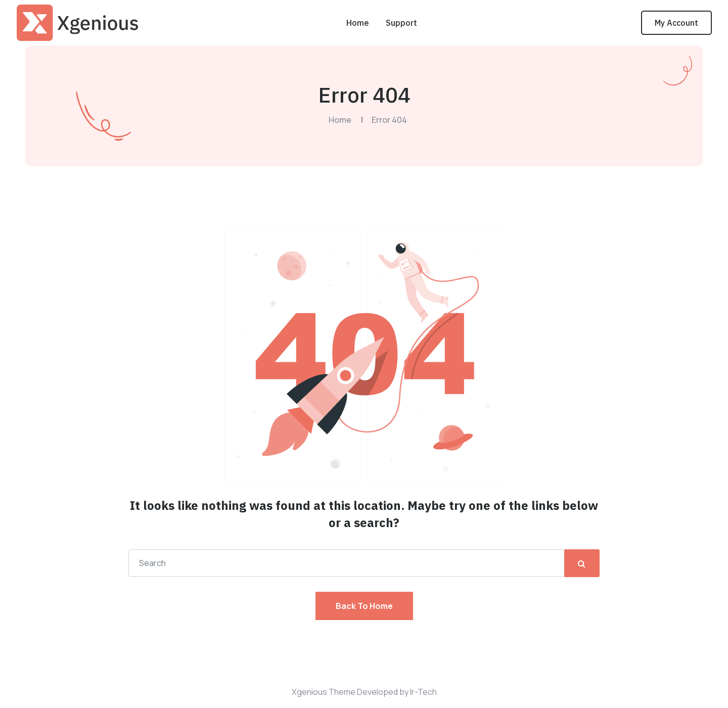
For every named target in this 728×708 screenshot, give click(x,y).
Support (401, 23)
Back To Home (364, 606)
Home (358, 23)
